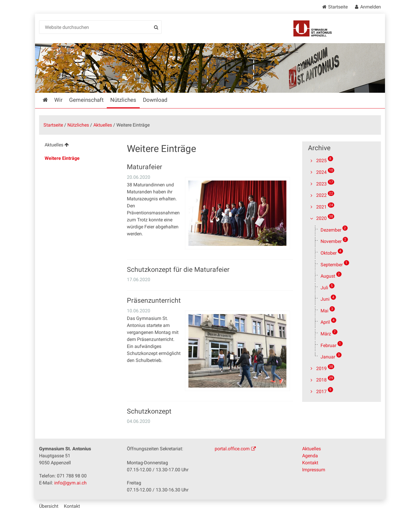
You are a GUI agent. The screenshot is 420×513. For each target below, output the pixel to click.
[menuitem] (78, 146)
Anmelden (371, 7)
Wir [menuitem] (58, 100)
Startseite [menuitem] (49, 100)
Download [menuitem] (155, 100)
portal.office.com (232, 449)
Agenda (310, 456)
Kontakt (310, 463)
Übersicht (49, 506)
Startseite (338, 7)
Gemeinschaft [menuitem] (86, 100)
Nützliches (78, 125)
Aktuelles (103, 125)
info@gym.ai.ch (70, 483)
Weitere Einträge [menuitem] (62, 158)
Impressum (314, 470)
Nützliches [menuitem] (123, 100)
